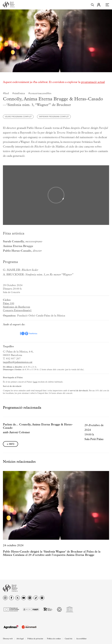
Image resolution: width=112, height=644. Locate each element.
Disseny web (8, 639)
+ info (10, 444)
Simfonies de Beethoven (16, 307)
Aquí (35, 382)
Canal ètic (69, 639)
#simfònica (19, 93)
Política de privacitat (35, 639)
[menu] (107, 5)
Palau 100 (9, 304)
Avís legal (20, 639)
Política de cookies (54, 639)
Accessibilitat (81, 639)
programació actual (93, 82)
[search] (92, 5)
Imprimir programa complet (54, 117)
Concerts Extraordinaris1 (17, 311)
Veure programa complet (18, 117)
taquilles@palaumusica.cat (18, 362)
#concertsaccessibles (40, 93)
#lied (6, 93)
